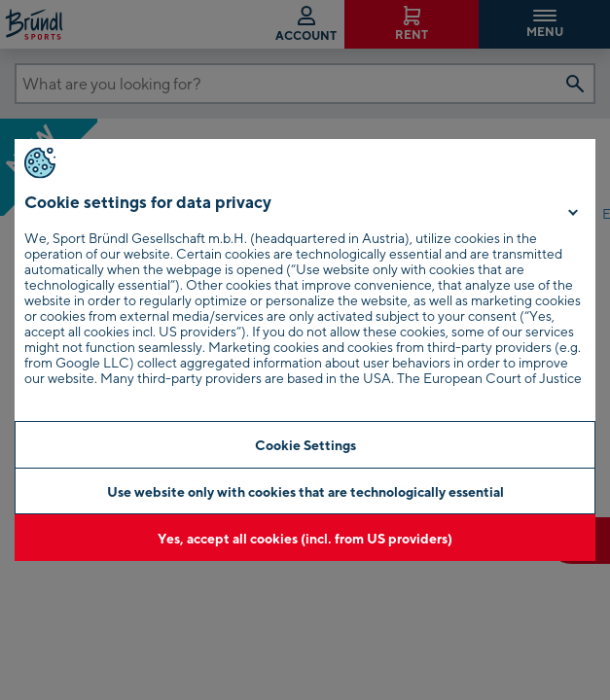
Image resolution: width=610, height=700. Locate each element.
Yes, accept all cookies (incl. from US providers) (305, 538)
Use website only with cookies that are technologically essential (305, 491)
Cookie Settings (305, 445)
